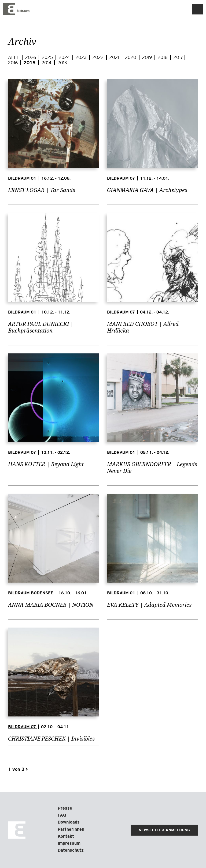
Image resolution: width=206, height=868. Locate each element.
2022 (99, 57)
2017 (178, 57)
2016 (13, 63)
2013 (62, 63)
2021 (115, 57)
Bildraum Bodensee (31, 593)
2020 (131, 57)
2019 (148, 57)
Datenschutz (71, 850)
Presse (65, 808)
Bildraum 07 (122, 178)
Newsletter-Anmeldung (164, 830)
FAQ (62, 815)
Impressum (69, 843)
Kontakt (66, 836)
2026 (31, 57)
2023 (82, 57)
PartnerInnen (71, 829)
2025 (48, 57)
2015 (30, 63)
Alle (14, 57)
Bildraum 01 (23, 178)
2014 (47, 63)
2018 (163, 57)
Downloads (69, 822)
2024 (65, 57)
